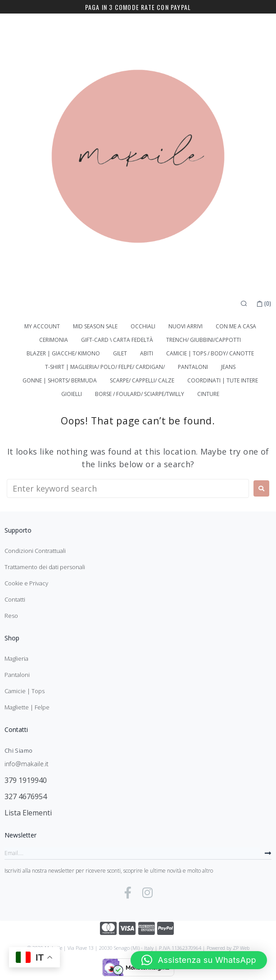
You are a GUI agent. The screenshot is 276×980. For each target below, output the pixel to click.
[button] (199, 960)
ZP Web (241, 948)
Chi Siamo (18, 750)
